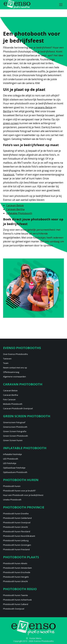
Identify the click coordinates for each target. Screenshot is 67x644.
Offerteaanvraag (11, 372)
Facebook (9, 175)
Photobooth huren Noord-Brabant (19, 536)
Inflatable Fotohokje (12, 454)
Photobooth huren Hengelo (16, 577)
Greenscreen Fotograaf (14, 422)
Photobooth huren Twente (16, 595)
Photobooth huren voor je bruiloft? (19, 491)
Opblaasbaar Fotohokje (14, 468)
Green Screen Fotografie (15, 431)
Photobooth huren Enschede (17, 572)
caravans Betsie (43, 107)
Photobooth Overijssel (14, 609)
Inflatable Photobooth (19, 213)
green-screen (11, 123)
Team (6, 363)
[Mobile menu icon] (61, 5)
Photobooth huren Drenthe (16, 514)
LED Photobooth (11, 459)
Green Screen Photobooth (16, 436)
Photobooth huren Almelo (15, 563)
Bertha (7, 111)
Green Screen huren (13, 440)
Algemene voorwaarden (15, 377)
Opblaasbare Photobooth (15, 472)
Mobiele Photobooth (13, 404)
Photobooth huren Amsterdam (17, 568)
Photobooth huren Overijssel (17, 523)
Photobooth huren (12, 486)
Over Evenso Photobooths (16, 354)
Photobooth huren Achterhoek (17, 600)
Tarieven (7, 359)
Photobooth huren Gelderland (17, 518)
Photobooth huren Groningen (17, 545)
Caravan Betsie (15, 205)
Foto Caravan (9, 399)
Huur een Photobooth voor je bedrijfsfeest (23, 495)
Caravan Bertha (15, 209)
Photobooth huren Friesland (16, 549)
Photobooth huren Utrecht (15, 527)
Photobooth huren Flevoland (17, 531)
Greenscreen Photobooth (15, 427)
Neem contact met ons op (15, 368)
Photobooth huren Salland (16, 604)
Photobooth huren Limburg (16, 540)
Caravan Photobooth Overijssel (18, 408)
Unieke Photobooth (12, 500)
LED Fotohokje (10, 463)
